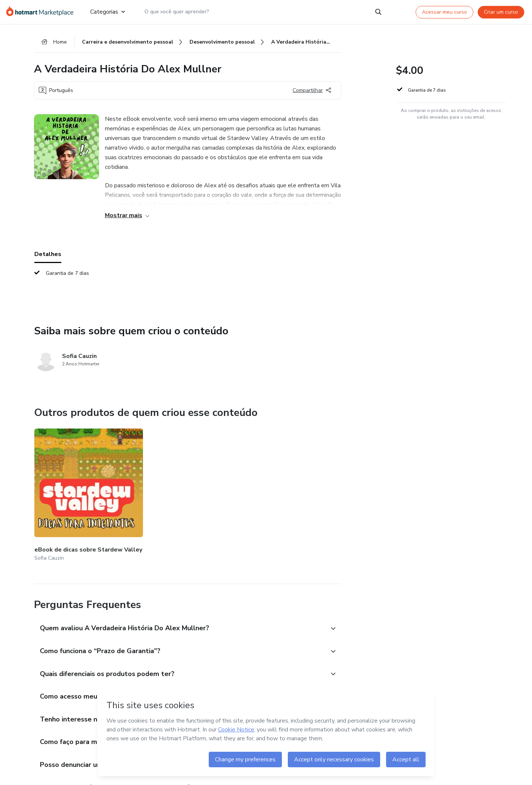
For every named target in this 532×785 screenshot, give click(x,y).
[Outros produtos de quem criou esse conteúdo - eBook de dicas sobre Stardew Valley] (75, 487)
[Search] (378, 12)
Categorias (108, 12)
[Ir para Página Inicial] (42, 12)
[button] (180, 610)
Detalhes (48, 255)
